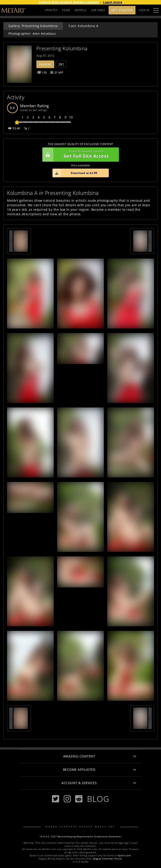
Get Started (122, 10)
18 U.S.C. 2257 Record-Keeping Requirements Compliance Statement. (80, 837)
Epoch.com (124, 855)
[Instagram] (67, 799)
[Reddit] (79, 799)
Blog (98, 799)
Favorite (45, 64)
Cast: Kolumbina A (84, 26)
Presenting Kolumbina (62, 48)
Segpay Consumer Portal (107, 859)
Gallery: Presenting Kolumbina (33, 26)
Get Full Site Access (79, 155)
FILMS (66, 10)
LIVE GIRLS (98, 10)
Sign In (144, 10)
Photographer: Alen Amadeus (32, 34)
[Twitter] (56, 799)
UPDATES (51, 10)
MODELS (81, 10)
